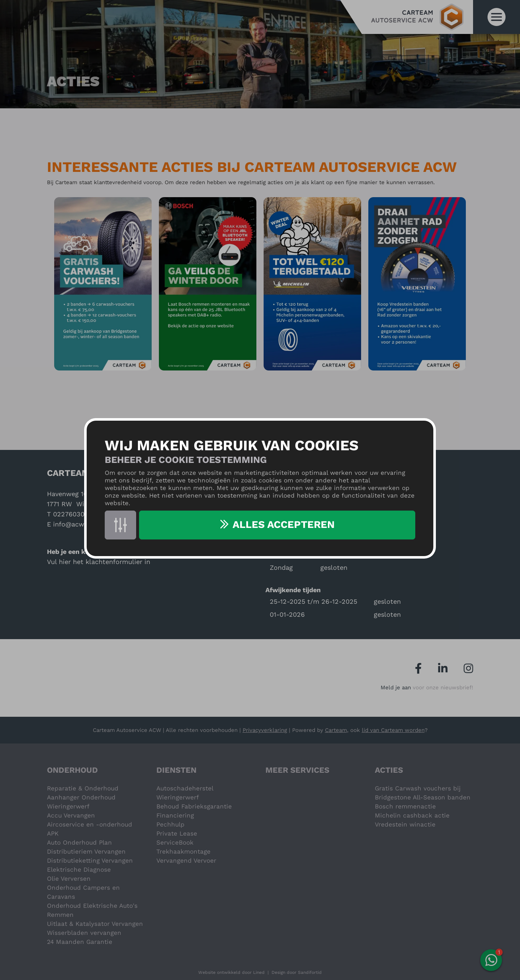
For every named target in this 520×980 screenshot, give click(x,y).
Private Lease (177, 833)
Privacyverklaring (265, 730)
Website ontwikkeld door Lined (231, 972)
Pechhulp (170, 824)
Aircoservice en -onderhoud (90, 824)
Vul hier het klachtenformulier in (99, 562)
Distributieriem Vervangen (86, 851)
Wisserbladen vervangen (84, 933)
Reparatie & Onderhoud (83, 788)
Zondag (281, 567)
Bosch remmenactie (405, 806)
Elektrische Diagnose (79, 870)
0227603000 (73, 514)
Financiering (175, 815)
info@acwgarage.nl (83, 524)
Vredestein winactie (405, 824)
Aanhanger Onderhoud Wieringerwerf (81, 802)
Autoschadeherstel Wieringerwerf (185, 793)
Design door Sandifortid (297, 972)
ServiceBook (175, 842)
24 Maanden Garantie (80, 942)
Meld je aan (396, 688)
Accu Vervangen (71, 815)
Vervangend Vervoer (186, 860)
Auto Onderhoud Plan (79, 842)
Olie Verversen (69, 879)
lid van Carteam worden (393, 730)
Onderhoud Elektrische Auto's (92, 906)
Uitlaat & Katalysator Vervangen (95, 924)
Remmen (60, 915)
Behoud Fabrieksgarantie (194, 806)
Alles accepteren (284, 524)
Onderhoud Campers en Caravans (83, 892)
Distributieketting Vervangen (90, 860)
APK (53, 833)
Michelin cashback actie (412, 815)
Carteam (336, 730)
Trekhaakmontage (183, 851)
